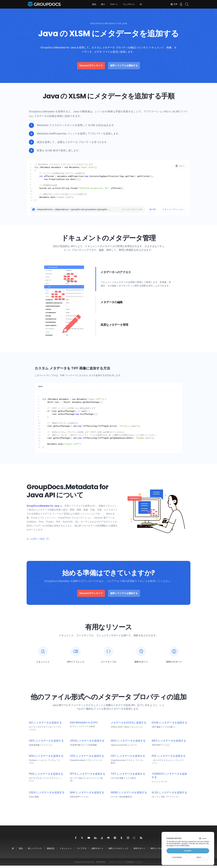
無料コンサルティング (118, 851)
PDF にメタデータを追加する (169, 758)
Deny (199, 857)
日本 (171, 4)
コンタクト (139, 864)
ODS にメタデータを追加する (87, 758)
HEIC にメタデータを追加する (46, 743)
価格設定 (51, 851)
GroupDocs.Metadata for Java (43, 506)
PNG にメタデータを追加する (46, 776)
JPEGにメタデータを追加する (87, 743)
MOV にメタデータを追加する (128, 743)
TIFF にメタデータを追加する (128, 776)
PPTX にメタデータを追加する (88, 776)
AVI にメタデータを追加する (45, 725)
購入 (103, 4)
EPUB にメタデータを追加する (170, 725)
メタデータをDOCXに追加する (129, 725)
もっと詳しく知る (36, 539)
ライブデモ (82, 851)
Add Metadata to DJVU (84, 725)
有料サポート (139, 851)
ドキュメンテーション (173, 209)
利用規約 (130, 864)
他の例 (153, 209)
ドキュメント (66, 851)
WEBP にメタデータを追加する (129, 795)
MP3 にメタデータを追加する (169, 743)
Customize (177, 857)
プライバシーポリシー (117, 864)
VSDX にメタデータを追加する (47, 795)
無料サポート (98, 851)
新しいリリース (35, 851)
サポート (114, 4)
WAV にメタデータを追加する (87, 795)
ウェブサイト (129, 4)
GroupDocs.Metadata (42, 111)
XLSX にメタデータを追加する (169, 795)
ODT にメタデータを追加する (128, 758)
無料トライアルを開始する (124, 65)
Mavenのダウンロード (91, 65)
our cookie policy (183, 846)
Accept (188, 851)
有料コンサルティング (160, 851)
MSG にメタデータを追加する (46, 758)
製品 (94, 4)
